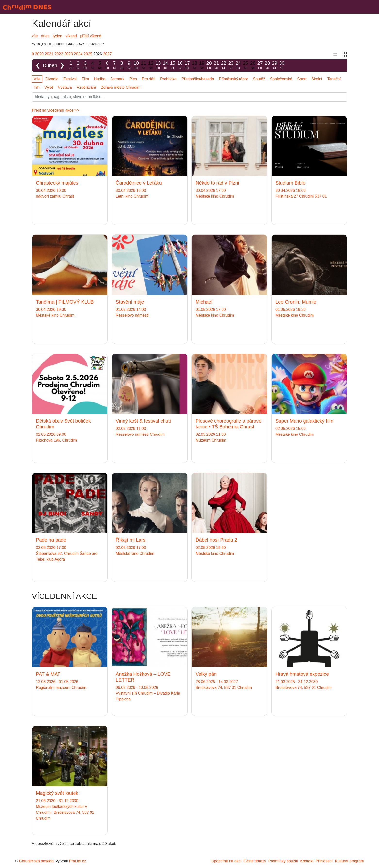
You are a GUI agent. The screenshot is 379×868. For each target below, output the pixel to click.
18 (195, 65)
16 (180, 65)
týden (57, 36)
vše (35, 36)
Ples (133, 79)
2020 (39, 54)
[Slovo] (189, 97)
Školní (317, 79)
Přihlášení (324, 861)
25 (246, 65)
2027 (107, 54)
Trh (37, 87)
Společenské (281, 79)
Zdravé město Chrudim (121, 87)
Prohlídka (168, 79)
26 (253, 65)
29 (275, 65)
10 (136, 65)
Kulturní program (349, 861)
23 (231, 65)
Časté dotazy (255, 861)
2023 (69, 54)
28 (267, 65)
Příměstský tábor (233, 79)
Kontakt (307, 861)
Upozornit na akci (226, 861)
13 (158, 65)
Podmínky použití (283, 861)
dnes (45, 36)
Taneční (334, 79)
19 (202, 65)
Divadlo (52, 79)
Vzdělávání (86, 87)
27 (260, 65)
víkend (71, 36)
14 (165, 65)
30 (282, 65)
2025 (88, 54)
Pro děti (149, 79)
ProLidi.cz (77, 861)
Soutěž (259, 79)
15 (173, 65)
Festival (70, 79)
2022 (59, 54)
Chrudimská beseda (36, 861)
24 (238, 65)
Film (85, 79)
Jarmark (117, 79)
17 (187, 65)
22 (224, 65)
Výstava (65, 87)
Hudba (100, 79)
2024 (78, 54)
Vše (37, 79)
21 (216, 65)
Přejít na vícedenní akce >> (55, 110)
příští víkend (91, 36)
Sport (302, 79)
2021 (49, 54)
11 (144, 65)
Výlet (49, 87)
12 (151, 65)
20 (209, 65)
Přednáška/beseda (198, 79)
